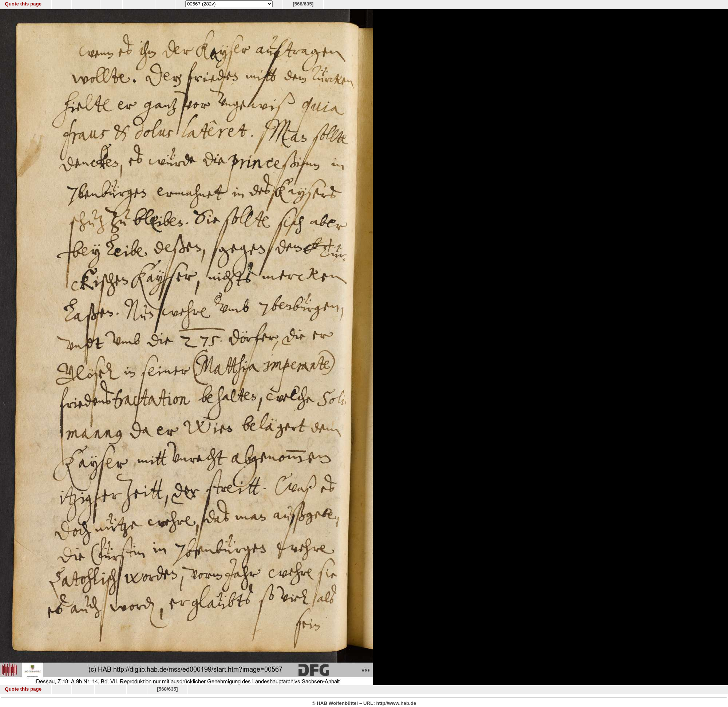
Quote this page (23, 4)
